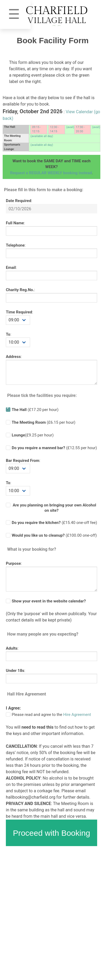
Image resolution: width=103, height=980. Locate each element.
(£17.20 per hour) (35, 410)
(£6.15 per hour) (44, 422)
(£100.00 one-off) (54, 535)
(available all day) (42, 136)
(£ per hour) (54, 448)
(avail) (70, 127)
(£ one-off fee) (54, 523)
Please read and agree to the (51, 715)
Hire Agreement (77, 715)
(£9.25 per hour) (33, 435)
